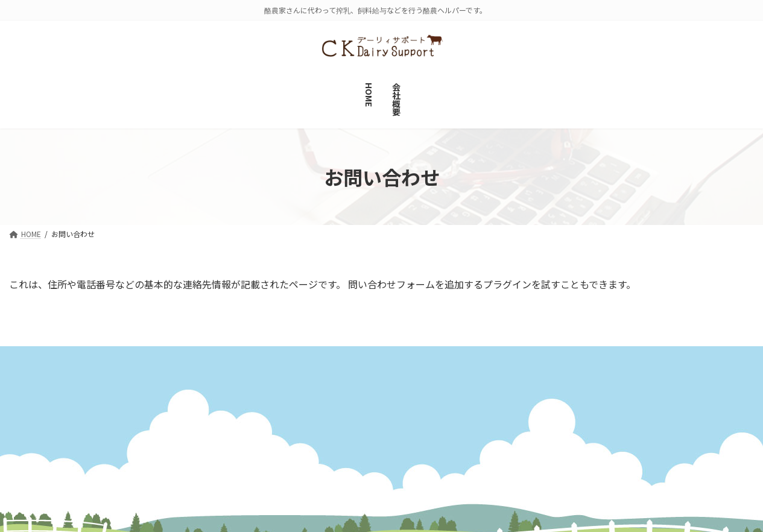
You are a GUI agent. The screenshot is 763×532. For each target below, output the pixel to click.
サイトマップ (110, 359)
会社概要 (40, 359)
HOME (281, 425)
